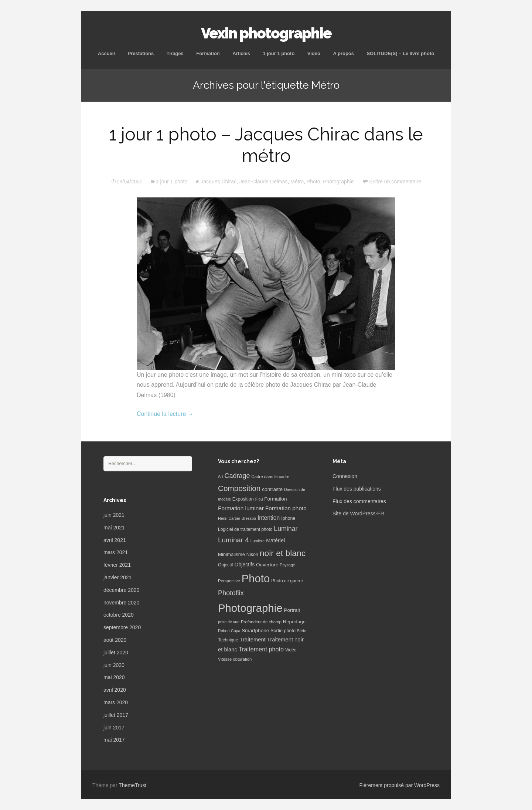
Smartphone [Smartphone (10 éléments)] (255, 631)
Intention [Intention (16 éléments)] (269, 518)
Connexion (345, 476)
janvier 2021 (117, 577)
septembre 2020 (122, 627)
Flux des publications (357, 489)
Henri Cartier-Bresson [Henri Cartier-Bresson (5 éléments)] (237, 518)
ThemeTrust (132, 785)
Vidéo (314, 53)
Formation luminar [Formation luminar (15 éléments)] (241, 508)
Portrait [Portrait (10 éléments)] (292, 610)
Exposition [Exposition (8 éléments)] (243, 499)
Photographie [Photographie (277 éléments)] (250, 608)
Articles (241, 53)
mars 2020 (116, 702)
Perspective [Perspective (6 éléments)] (229, 581)
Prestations (141, 53)
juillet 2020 (116, 653)
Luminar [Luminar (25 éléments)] (286, 529)
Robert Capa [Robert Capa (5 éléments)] (229, 631)
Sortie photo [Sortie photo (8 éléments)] (283, 631)
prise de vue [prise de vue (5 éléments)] (229, 622)
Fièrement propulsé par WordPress (399, 785)
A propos (343, 53)
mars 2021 (116, 552)
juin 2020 (114, 665)
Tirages (175, 53)
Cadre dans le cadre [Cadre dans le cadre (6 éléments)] (270, 477)
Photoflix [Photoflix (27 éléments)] (231, 593)
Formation (208, 53)
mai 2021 (114, 528)
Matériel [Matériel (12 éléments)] (275, 540)
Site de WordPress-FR (358, 514)
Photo (313, 182)
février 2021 (117, 565)
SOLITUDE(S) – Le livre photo (400, 53)
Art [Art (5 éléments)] (221, 477)
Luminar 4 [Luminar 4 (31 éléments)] (233, 540)
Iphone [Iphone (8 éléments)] (288, 518)
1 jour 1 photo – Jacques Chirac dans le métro (266, 145)
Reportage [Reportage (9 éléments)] (294, 622)
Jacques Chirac (219, 182)
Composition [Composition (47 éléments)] (239, 488)
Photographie (338, 182)
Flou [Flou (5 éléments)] (259, 499)
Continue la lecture (165, 414)
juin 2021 (114, 515)
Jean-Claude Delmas (264, 182)
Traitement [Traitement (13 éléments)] (253, 640)
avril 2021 (115, 540)
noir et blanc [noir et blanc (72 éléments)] (283, 553)
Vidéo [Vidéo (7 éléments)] (291, 650)
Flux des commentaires (359, 501)
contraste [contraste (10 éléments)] (272, 489)
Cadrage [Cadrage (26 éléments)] (237, 476)
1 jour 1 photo (279, 53)
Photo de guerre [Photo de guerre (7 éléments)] (287, 581)
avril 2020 (115, 690)
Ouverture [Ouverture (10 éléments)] (267, 565)
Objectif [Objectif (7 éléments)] (226, 565)
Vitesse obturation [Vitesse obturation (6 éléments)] (235, 659)
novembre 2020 (121, 603)
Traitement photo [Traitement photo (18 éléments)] (261, 649)
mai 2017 (114, 740)
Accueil (106, 53)
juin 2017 (114, 728)
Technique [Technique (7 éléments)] (228, 640)
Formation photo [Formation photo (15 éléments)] (286, 508)
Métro (297, 182)
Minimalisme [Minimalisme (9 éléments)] (231, 554)
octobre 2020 (119, 615)
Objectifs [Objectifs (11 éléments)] (245, 565)
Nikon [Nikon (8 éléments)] (252, 555)
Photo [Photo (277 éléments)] (256, 578)
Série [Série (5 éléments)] (302, 631)
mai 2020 (114, 677)
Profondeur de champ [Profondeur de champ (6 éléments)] (261, 622)
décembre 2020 (121, 590)
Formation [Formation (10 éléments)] (275, 499)
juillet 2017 (116, 715)
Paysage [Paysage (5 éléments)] (287, 565)
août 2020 (115, 640)
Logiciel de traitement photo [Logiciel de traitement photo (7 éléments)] (245, 529)
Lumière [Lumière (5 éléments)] (258, 541)
